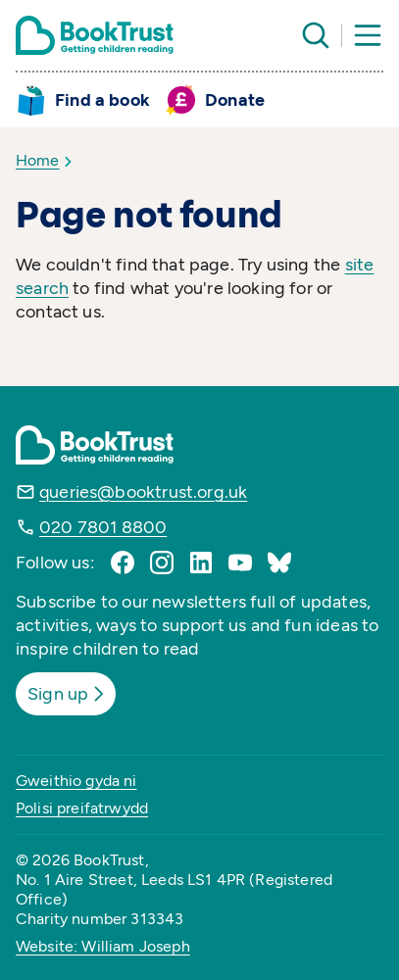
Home (38, 160)
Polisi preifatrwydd (82, 808)
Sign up (68, 694)
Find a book (102, 100)
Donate (235, 100)
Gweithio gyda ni (76, 781)
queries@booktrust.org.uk (143, 492)
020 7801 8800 (103, 527)
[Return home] (95, 35)
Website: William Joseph (103, 946)
